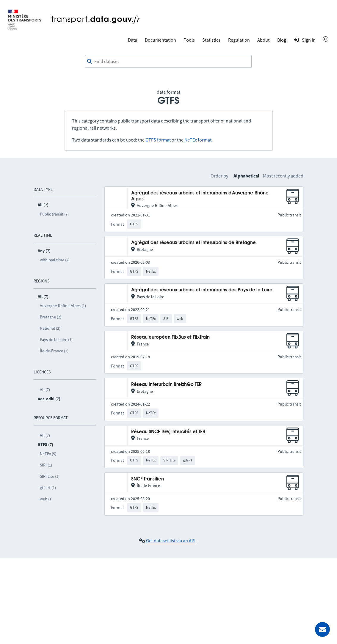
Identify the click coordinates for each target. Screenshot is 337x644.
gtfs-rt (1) (48, 488)
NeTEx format (198, 140)
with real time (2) (55, 260)
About (263, 40)
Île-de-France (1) (54, 351)
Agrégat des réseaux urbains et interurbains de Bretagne (193, 243)
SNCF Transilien (148, 479)
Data (133, 40)
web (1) (46, 499)
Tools (189, 40)
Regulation (239, 40)
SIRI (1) (46, 465)
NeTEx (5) (48, 454)
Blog (282, 40)
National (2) (50, 328)
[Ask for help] (322, 629)
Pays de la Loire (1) (56, 340)
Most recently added (283, 176)
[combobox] (168, 62)
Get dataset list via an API (171, 541)
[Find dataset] (168, 62)
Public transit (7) (54, 214)
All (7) (45, 389)
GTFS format (158, 140)
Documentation (160, 40)
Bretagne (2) (51, 317)
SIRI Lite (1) (50, 476)
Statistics (211, 40)
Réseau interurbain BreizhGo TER (166, 385)
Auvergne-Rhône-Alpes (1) (63, 306)
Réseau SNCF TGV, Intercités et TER (168, 432)
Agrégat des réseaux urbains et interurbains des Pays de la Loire (202, 290)
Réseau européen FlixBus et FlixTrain (170, 337)
